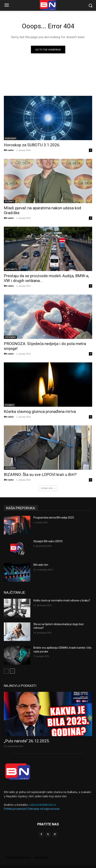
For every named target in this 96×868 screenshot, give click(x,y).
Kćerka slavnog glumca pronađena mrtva (40, 412)
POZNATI (10, 201)
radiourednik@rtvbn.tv (43, 805)
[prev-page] (6, 671)
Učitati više (48, 488)
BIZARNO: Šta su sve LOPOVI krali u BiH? (40, 475)
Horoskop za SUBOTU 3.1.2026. (32, 145)
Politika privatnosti (15, 809)
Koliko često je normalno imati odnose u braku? (62, 600)
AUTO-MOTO (11, 269)
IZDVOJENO (10, 337)
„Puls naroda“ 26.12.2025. (27, 741)
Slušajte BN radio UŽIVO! (48, 541)
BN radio (9, 150)
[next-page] (12, 671)
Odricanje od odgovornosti (44, 809)
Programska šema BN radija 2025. (54, 518)
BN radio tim (41, 565)
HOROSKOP (10, 138)
